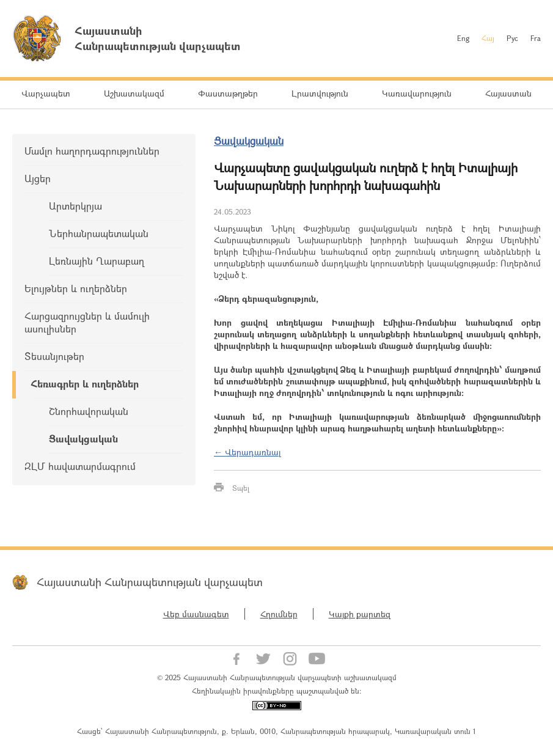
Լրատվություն (320, 93)
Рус (512, 38)
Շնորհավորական (89, 411)
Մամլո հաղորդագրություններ (92, 151)
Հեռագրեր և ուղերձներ (85, 384)
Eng (463, 38)
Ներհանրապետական (99, 233)
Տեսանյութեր (54, 356)
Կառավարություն (417, 93)
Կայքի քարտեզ (360, 614)
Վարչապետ (46, 93)
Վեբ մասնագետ (196, 614)
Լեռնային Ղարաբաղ (97, 261)
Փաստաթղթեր (228, 93)
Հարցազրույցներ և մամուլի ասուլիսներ (87, 322)
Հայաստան (508, 93)
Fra (536, 38)
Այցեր (38, 178)
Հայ (488, 38)
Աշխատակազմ (134, 93)
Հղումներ (279, 614)
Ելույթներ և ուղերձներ (76, 288)
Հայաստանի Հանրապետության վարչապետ (150, 582)
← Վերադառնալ (247, 452)
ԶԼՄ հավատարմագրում (80, 466)
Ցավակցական (83, 439)
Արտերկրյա (75, 206)
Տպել (241, 488)
